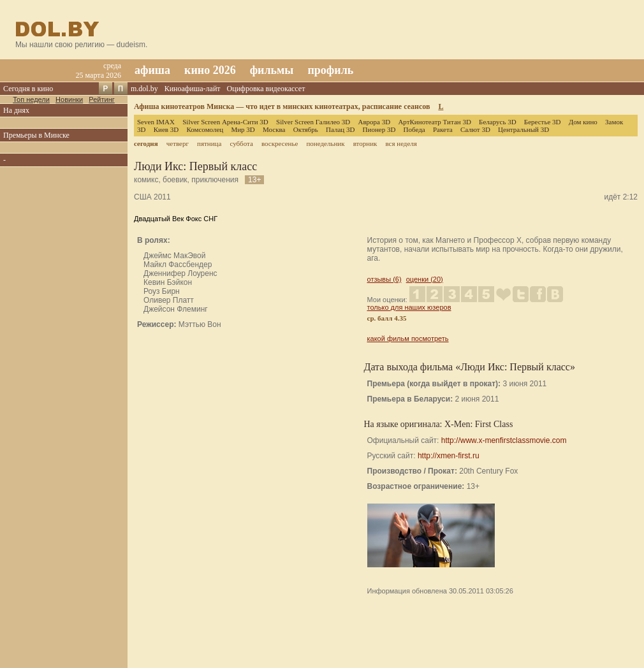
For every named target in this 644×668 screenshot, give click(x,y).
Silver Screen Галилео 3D (313, 122)
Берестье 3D (543, 122)
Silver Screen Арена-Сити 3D (225, 122)
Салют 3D (475, 129)
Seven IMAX (156, 122)
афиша (152, 70)
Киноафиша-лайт (193, 89)
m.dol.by (144, 89)
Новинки (69, 99)
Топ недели (31, 99)
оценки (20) (425, 279)
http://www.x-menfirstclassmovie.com (504, 440)
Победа (414, 129)
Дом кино (583, 122)
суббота (241, 143)
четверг (178, 143)
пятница (209, 143)
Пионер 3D (379, 129)
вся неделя (401, 143)
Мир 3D (243, 129)
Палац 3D (340, 129)
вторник (365, 143)
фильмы (272, 70)
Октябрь (306, 129)
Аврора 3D (374, 122)
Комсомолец (205, 129)
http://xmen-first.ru (449, 456)
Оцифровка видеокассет (266, 89)
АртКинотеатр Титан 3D (434, 122)
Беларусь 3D (498, 122)
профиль (330, 70)
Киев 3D (166, 129)
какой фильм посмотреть (408, 338)
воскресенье (280, 143)
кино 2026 (210, 70)
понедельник (325, 143)
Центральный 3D (523, 129)
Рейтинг (101, 99)
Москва (274, 129)
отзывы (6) (384, 279)
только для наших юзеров (409, 307)
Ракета (443, 129)
